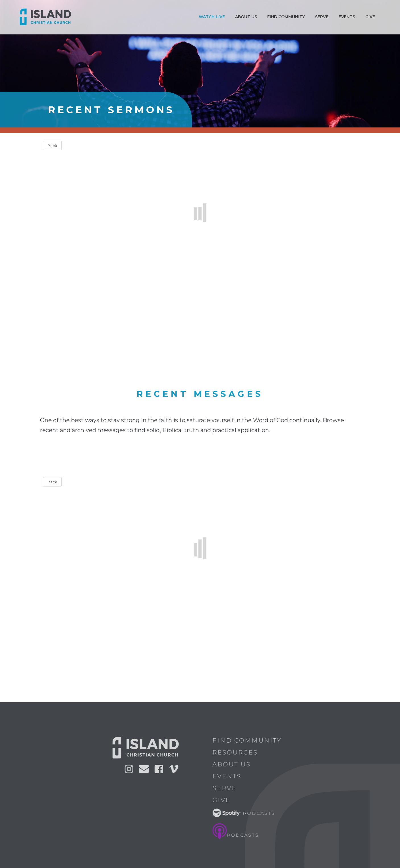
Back (52, 146)
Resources (237, 752)
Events (347, 17)
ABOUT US (246, 17)
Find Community (286, 17)
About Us (234, 764)
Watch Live (212, 17)
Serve (322, 17)
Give (370, 17)
